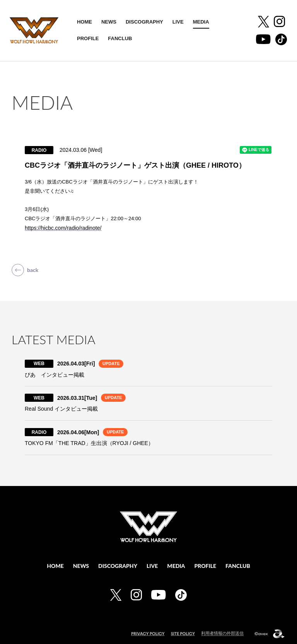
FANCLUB (120, 38)
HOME (84, 22)
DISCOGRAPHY (144, 22)
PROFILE (88, 38)
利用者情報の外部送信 (222, 633)
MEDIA (201, 22)
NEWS (109, 22)
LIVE (178, 22)
